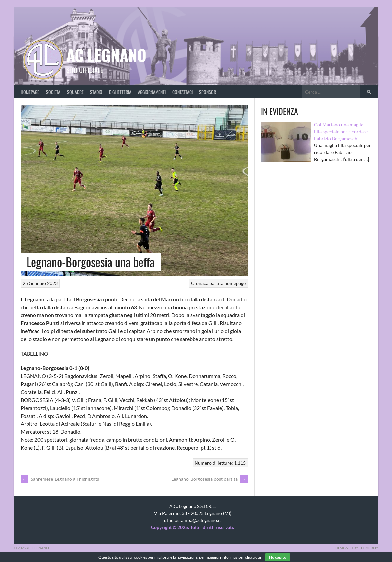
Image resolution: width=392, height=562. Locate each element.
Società (53, 92)
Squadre (75, 92)
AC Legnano (106, 55)
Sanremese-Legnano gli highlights (60, 479)
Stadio (96, 92)
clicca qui (253, 557)
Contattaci (182, 92)
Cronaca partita (207, 283)
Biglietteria (120, 92)
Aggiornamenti (152, 92)
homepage (235, 283)
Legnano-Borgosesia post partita (210, 479)
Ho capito (278, 557)
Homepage (30, 92)
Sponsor (208, 92)
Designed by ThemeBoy (357, 548)
